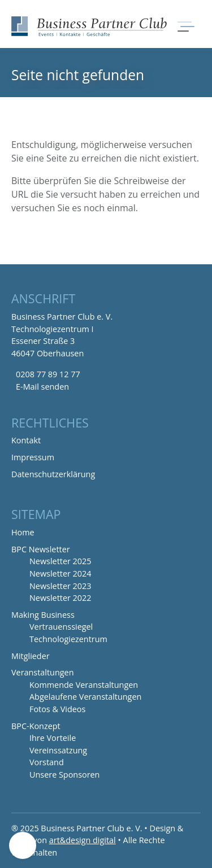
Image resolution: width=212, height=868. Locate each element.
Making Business (43, 615)
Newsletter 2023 (60, 586)
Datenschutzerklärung (53, 474)
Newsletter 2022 (60, 598)
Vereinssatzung (58, 750)
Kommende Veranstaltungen (84, 685)
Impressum (33, 457)
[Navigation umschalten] (185, 27)
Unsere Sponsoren (64, 775)
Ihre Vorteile (53, 738)
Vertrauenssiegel (61, 627)
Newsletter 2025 (60, 561)
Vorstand (47, 762)
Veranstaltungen (42, 672)
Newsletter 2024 (60, 573)
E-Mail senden (42, 387)
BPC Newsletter (41, 549)
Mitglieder (31, 656)
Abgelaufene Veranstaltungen (85, 697)
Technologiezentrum (68, 639)
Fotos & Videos (57, 709)
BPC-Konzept (36, 726)
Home (23, 532)
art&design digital (83, 840)
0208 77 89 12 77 (48, 374)
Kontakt (26, 440)
